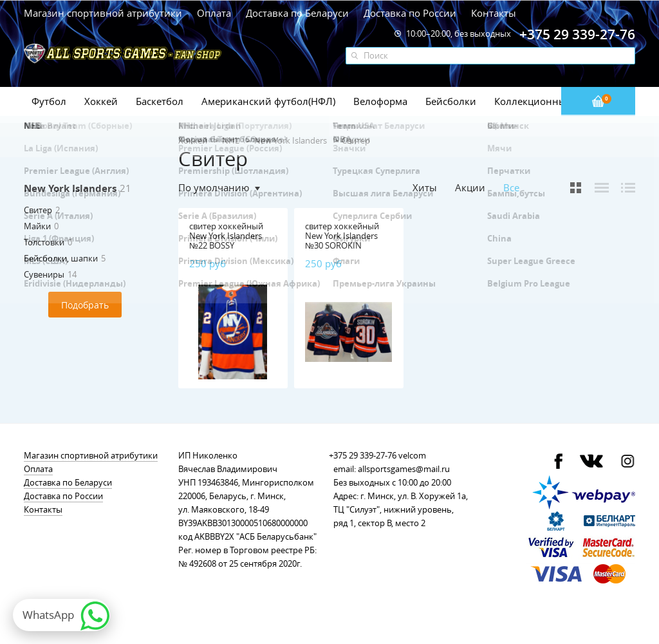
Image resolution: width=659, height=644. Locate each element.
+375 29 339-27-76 (363, 455)
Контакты (494, 13)
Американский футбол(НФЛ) (268, 101)
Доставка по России (410, 13)
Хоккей (101, 101)
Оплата (214, 13)
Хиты (425, 187)
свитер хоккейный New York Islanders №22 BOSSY (226, 236)
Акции (470, 187)
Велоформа (380, 101)
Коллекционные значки (551, 101)
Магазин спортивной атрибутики (104, 13)
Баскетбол (160, 101)
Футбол (49, 101)
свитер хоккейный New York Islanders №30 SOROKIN (342, 236)
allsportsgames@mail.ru (404, 469)
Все (511, 188)
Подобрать (85, 305)
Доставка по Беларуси (297, 13)
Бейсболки (451, 101)
